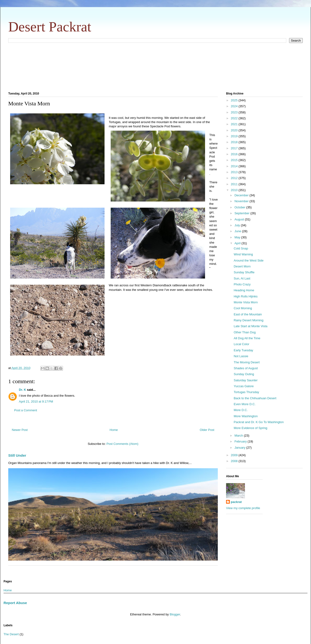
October (240, 207)
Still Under (17, 455)
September (242, 213)
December (242, 195)
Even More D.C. (244, 404)
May (238, 237)
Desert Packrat (50, 27)
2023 (235, 112)
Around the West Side (248, 260)
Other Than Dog (245, 332)
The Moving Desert (247, 362)
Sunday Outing (244, 374)
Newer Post (20, 430)
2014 (235, 166)
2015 (235, 160)
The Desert (11, 634)
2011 (235, 184)
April (238, 243)
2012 (235, 178)
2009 (235, 455)
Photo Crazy (242, 284)
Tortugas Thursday (246, 392)
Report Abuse (15, 603)
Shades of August (246, 368)
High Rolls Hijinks (246, 296)
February (241, 441)
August (240, 219)
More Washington (246, 416)
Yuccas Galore (244, 386)
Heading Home (244, 290)
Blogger (175, 614)
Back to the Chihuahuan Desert (255, 398)
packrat (236, 502)
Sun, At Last (242, 278)
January (240, 448)
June (238, 231)
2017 (235, 148)
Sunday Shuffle (244, 272)
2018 (235, 142)
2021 (235, 124)
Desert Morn (242, 266)
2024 (235, 106)
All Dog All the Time (247, 338)
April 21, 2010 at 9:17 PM (36, 401)
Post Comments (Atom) (122, 444)
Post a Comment (26, 410)
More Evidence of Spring (250, 428)
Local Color (241, 344)
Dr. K (22, 390)
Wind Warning (243, 254)
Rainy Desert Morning (248, 320)
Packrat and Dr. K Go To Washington (259, 422)
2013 (235, 172)
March (239, 436)
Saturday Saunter (246, 380)
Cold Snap (241, 248)
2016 (235, 154)
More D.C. (241, 410)
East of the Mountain (248, 314)
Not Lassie (241, 356)
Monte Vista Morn (246, 302)
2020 (235, 130)
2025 (235, 100)
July (238, 225)
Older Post (207, 430)
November (242, 201)
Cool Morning (243, 308)
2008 (235, 461)
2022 (235, 118)
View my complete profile (243, 508)
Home (114, 430)
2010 (235, 190)
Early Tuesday (243, 350)
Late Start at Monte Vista (250, 326)
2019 (235, 136)
